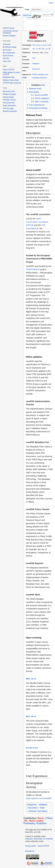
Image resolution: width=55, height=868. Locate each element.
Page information (9, 106)
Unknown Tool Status (38, 811)
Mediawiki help (9, 77)
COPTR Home (8, 28)
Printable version (9, 100)
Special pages (8, 97)
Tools (42, 808)
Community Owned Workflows (10, 32)
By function (7, 50)
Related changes (9, 94)
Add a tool (7, 61)
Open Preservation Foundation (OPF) (37, 222)
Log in (51, 3)
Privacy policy (31, 846)
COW (24, 78)
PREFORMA (32, 269)
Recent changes (9, 36)
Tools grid (7, 44)
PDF (34, 58)
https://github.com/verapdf (38, 798)
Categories (32, 805)
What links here (9, 91)
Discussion (36, 9)
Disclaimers (30, 851)
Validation (36, 64)
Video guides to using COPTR (11, 73)
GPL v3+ (35, 49)
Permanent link (9, 103)
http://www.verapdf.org (41, 45)
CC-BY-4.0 (31, 748)
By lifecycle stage (10, 47)
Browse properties (10, 111)
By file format (8, 56)
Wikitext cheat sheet (11, 80)
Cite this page (8, 108)
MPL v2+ (45, 49)
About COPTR (8, 70)
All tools (6, 58)
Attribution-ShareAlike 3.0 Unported (39, 839)
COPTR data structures (12, 83)
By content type (9, 53)
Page (27, 9)
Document (36, 69)
